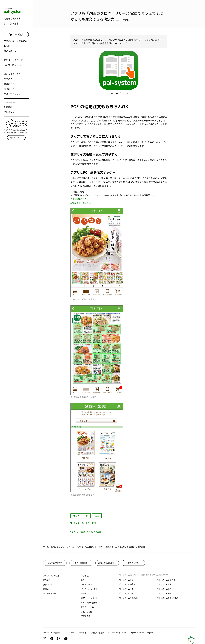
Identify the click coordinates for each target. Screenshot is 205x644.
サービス (85, 594)
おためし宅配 (133, 563)
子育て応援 (86, 616)
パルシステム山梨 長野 (166, 580)
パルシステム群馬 (164, 584)
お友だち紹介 (87, 612)
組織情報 (8, 107)
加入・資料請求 (11, 24)
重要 (83, 532)
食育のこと (9, 84)
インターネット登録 (89, 589)
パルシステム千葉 (126, 589)
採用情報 (83, 633)
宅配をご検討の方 (12, 19)
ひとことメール (87, 607)
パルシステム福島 (164, 589)
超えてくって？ (16, 138)
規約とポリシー (137, 633)
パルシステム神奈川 (127, 584)
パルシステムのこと (13, 74)
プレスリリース (11, 112)
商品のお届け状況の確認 (15, 41)
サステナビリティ (12, 94)
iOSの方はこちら (78, 199)
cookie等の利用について (118, 633)
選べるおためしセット (107, 563)
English (150, 633)
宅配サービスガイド (13, 60)
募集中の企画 (94, 532)
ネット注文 (16, 35)
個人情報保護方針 (97, 633)
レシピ (7, 46)
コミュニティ (10, 51)
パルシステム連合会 (51, 633)
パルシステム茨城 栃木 (128, 598)
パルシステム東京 (126, 580)
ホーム (46, 547)
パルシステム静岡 (164, 593)
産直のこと (9, 89)
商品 (97, 516)
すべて (74, 532)
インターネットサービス (85, 523)
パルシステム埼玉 (126, 593)
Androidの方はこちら (81, 203)
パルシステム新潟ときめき (168, 598)
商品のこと (9, 79)
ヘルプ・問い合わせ (13, 65)
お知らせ (55, 547)
